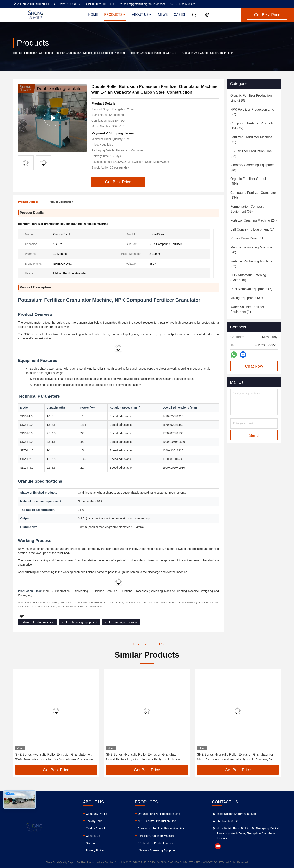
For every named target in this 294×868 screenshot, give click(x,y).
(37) (247, 298)
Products (115, 15)
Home (93, 15)
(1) (247, 309)
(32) (251, 264)
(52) (251, 154)
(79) (253, 126)
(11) (247, 238)
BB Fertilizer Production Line (156, 843)
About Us (142, 15)
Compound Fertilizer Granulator (59, 53)
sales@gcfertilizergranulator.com (142, 4)
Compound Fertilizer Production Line (161, 828)
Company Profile (96, 814)
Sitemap (91, 843)
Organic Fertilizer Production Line (159, 814)
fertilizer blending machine (37, 622)
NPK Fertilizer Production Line (157, 821)
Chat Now (254, 366)
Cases (179, 15)
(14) (253, 229)
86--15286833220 (183, 4)
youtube (218, 846)
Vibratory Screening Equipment (157, 850)
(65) (247, 209)
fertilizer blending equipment (79, 622)
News (163, 15)
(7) (251, 289)
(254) (251, 181)
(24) (254, 220)
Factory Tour (94, 821)
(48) (253, 167)
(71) (251, 140)
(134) (253, 195)
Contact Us (93, 836)
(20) (251, 250)
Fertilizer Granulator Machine (156, 836)
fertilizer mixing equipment (121, 622)
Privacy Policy (95, 850)
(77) (252, 112)
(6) (248, 278)
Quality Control (95, 828)
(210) (251, 98)
